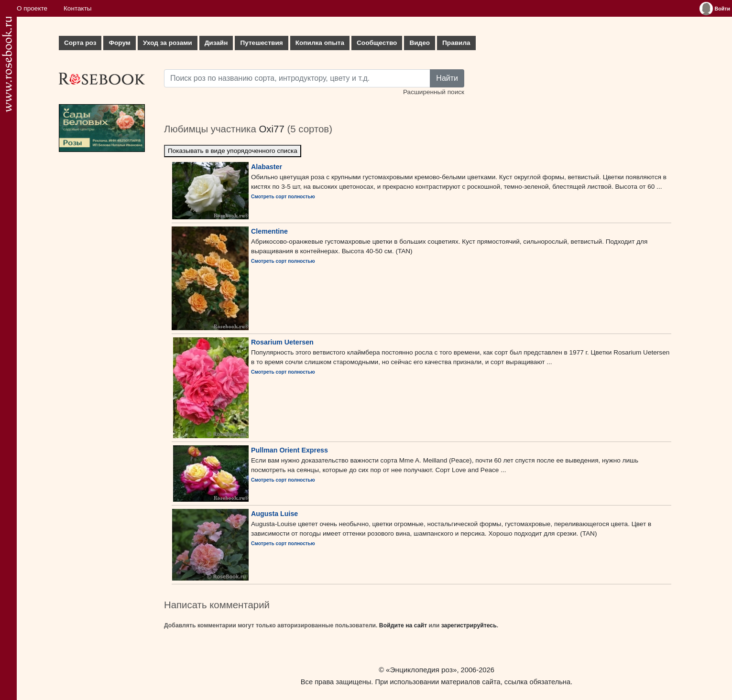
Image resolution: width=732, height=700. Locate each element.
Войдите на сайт (403, 625)
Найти (447, 78)
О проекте (32, 8)
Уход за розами (168, 43)
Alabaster (267, 167)
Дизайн (216, 43)
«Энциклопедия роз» (421, 670)
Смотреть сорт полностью (283, 197)
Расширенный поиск (434, 92)
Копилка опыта (320, 43)
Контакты (78, 8)
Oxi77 (271, 129)
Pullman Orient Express (290, 450)
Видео (420, 43)
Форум (119, 43)
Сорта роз (80, 43)
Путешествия (261, 43)
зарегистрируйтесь (469, 625)
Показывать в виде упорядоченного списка (233, 151)
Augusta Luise (274, 514)
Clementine (269, 231)
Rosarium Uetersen (282, 342)
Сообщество (377, 43)
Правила (456, 43)
